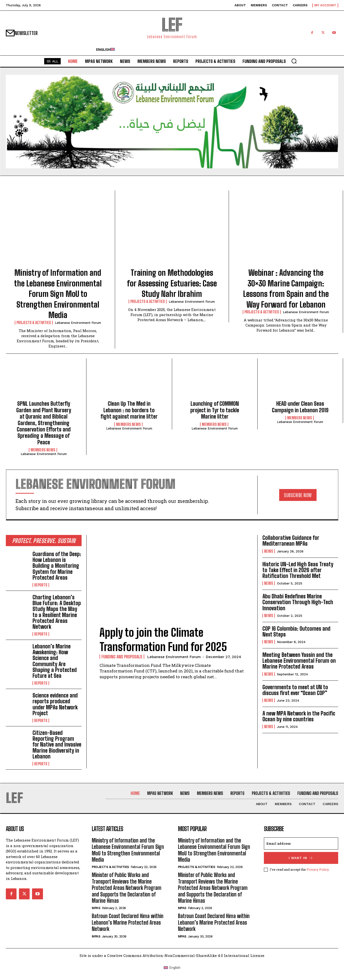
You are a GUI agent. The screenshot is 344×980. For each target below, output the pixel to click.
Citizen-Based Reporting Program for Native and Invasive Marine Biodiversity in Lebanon (57, 745)
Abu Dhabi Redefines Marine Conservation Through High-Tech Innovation (298, 602)
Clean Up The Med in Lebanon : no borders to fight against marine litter (129, 410)
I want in (301, 858)
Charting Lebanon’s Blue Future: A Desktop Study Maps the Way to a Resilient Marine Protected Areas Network (57, 612)
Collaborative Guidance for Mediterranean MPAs (291, 541)
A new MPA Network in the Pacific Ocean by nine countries (299, 716)
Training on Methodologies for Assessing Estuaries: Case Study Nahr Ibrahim (172, 283)
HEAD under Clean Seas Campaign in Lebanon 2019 (300, 407)
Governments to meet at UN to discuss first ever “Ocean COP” (295, 690)
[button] (294, 61)
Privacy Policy (318, 869)
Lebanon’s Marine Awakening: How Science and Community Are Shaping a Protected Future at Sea (55, 661)
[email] (301, 843)
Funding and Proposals (122, 657)
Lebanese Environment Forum (78, 323)
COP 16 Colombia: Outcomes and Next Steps (296, 632)
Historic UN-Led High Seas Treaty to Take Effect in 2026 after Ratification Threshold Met (298, 570)
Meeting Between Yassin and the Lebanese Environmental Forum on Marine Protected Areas (299, 661)
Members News (43, 450)
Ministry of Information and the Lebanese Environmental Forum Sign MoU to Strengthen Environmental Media (58, 294)
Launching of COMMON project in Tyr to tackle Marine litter (215, 410)
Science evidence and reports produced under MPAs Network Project (55, 704)
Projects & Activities (34, 323)
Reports (41, 585)
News (269, 551)
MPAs (96, 908)
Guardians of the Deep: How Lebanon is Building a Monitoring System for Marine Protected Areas (57, 566)
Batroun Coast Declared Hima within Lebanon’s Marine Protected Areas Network (128, 922)
